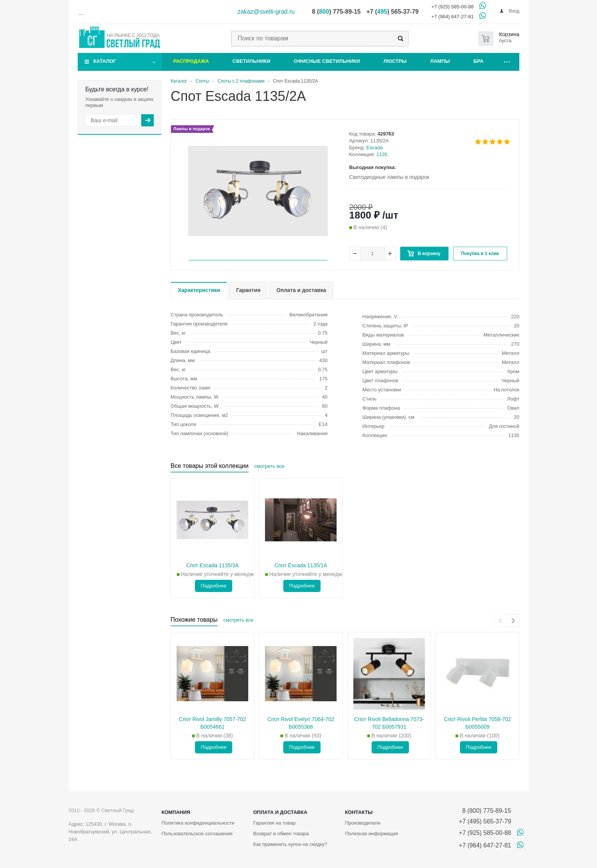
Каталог (105, 61)
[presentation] (500, 620)
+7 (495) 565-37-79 (485, 821)
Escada (374, 148)
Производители (363, 823)
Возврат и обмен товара (281, 834)
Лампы (440, 61)
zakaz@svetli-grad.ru (266, 12)
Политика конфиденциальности (198, 823)
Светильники (251, 61)
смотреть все (269, 466)
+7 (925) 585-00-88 (453, 7)
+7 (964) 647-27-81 (453, 17)
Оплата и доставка (280, 812)
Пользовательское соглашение (197, 834)
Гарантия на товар (274, 823)
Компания (176, 812)
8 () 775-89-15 (336, 12)
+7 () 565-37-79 (392, 12)
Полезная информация (371, 834)
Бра (479, 61)
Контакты (359, 812)
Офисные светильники (327, 61)
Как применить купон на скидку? (290, 844)
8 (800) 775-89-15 (485, 811)
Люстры (395, 61)
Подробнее (213, 586)
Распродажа (191, 61)
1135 (382, 154)
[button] (258, 260)
